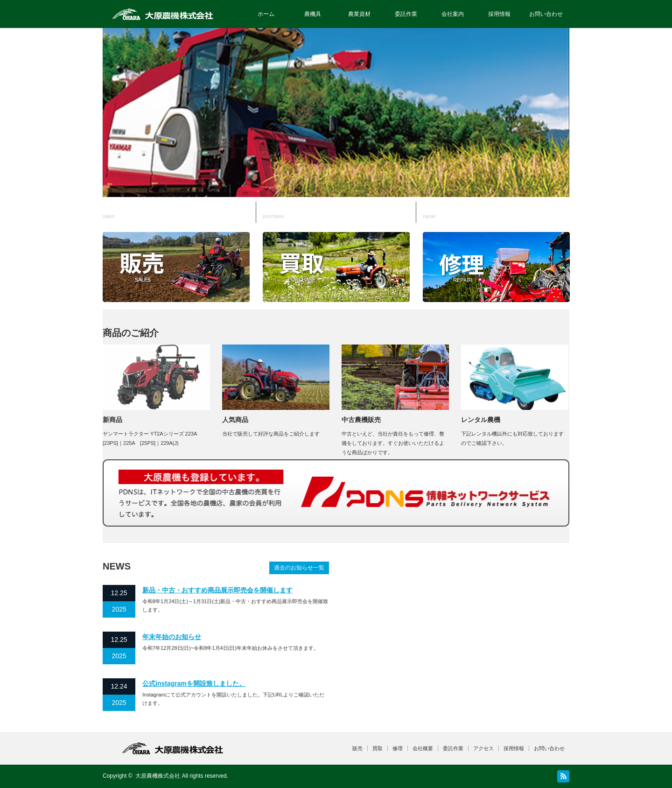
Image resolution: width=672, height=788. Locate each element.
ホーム (266, 14)
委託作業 (406, 14)
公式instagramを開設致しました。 (194, 683)
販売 (180, 212)
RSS (563, 776)
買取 (338, 212)
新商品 (112, 420)
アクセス (483, 748)
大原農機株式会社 (158, 776)
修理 (496, 212)
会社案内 (453, 14)
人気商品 (235, 420)
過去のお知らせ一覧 (299, 568)
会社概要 (423, 748)
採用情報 (499, 14)
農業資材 (359, 14)
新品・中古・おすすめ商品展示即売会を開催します (217, 590)
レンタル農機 (481, 420)
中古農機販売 (361, 420)
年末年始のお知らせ (172, 637)
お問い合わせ (546, 14)
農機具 (313, 14)
